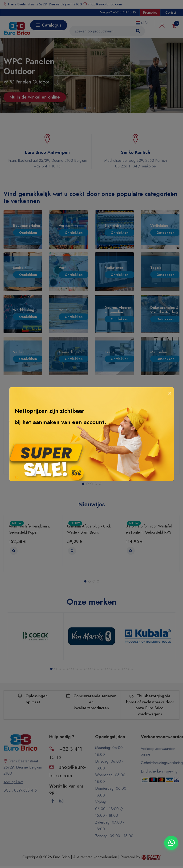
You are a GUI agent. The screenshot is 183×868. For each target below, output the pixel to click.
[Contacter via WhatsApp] (171, 843)
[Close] (170, 393)
